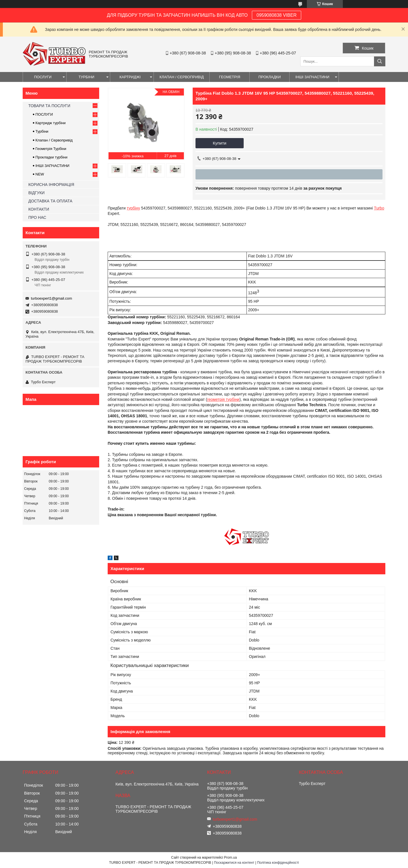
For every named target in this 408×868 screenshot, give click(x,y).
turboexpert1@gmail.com (51, 298)
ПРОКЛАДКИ (270, 77)
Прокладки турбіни (51, 157)
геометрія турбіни (223, 399)
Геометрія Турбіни (51, 149)
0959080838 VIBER (276, 15)
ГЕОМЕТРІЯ (230, 77)
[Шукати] (380, 61)
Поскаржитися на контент (234, 863)
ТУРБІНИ (86, 77)
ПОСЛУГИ (43, 77)
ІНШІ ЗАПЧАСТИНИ (312, 77)
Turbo (379, 208)
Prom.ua (230, 858)
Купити (220, 143)
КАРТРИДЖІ (130, 77)
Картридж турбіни (51, 123)
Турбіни (42, 131)
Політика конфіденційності (278, 863)
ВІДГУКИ (36, 193)
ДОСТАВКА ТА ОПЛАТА (50, 201)
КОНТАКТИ (39, 209)
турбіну (133, 208)
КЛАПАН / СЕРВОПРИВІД (182, 77)
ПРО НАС (37, 217)
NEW (40, 174)
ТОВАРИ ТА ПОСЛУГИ (49, 106)
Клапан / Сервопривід (54, 140)
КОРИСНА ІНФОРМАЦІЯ (51, 185)
